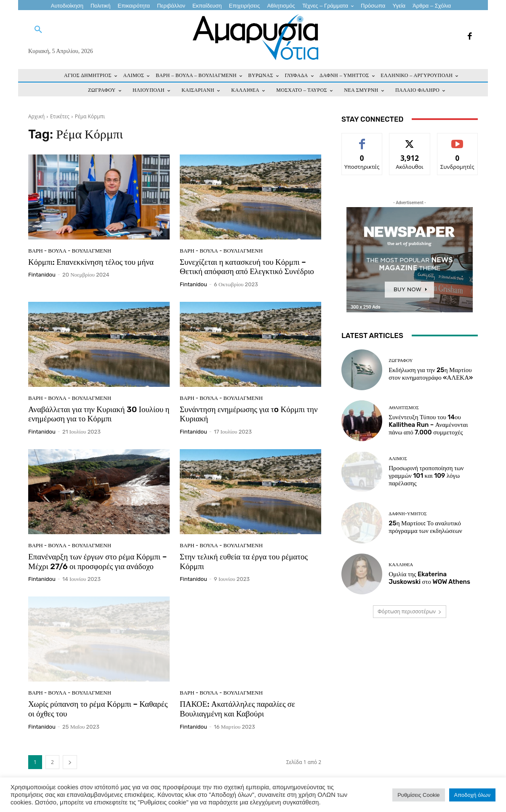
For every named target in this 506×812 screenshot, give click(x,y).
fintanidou (42, 275)
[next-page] (70, 762)
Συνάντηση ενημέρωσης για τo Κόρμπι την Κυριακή (249, 414)
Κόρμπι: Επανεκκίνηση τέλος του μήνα (91, 262)
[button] (38, 30)
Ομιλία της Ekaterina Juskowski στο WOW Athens (429, 578)
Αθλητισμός (404, 408)
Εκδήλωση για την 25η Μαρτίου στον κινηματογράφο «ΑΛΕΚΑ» (431, 374)
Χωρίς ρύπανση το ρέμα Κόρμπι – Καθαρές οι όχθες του (98, 709)
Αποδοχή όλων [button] (472, 795)
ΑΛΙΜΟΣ (398, 459)
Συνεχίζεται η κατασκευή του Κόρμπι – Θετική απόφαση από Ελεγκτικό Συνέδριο (247, 267)
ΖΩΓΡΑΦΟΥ (401, 361)
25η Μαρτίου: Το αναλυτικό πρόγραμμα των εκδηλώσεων (425, 527)
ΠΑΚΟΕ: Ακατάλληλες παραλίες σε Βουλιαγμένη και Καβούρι (237, 709)
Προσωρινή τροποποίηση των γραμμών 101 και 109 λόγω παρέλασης (426, 476)
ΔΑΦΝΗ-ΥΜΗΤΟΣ (407, 514)
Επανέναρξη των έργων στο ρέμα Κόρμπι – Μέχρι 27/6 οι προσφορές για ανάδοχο (97, 562)
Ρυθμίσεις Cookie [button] (418, 795)
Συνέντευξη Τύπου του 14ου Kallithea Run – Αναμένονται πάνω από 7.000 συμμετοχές (428, 425)
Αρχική (36, 116)
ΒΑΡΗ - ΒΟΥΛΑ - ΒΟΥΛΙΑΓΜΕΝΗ (70, 251)
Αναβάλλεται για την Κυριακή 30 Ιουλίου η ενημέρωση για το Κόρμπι (99, 414)
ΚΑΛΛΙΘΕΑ (401, 565)
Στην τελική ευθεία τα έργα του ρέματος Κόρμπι (244, 562)
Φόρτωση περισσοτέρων (410, 611)
